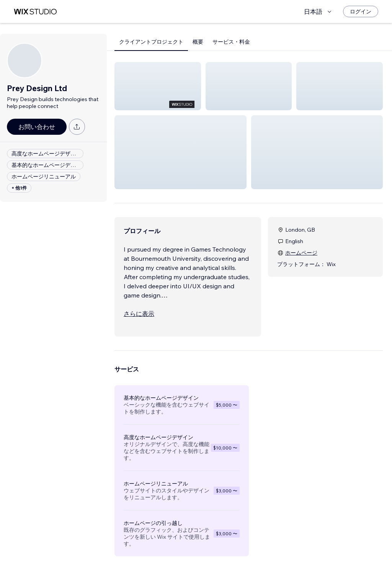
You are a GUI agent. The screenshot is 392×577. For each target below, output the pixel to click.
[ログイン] (361, 11)
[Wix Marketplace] (35, 12)
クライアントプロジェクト (151, 42)
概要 (198, 42)
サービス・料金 (231, 42)
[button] (158, 86)
